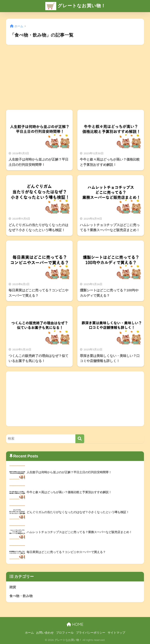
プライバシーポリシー (91, 633)
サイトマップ (116, 633)
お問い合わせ (45, 633)
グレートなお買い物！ (75, 6)
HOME (75, 624)
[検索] (80, 439)
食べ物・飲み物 (21, 596)
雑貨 (13, 587)
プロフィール (65, 633)
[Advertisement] (75, 77)
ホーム (29, 633)
